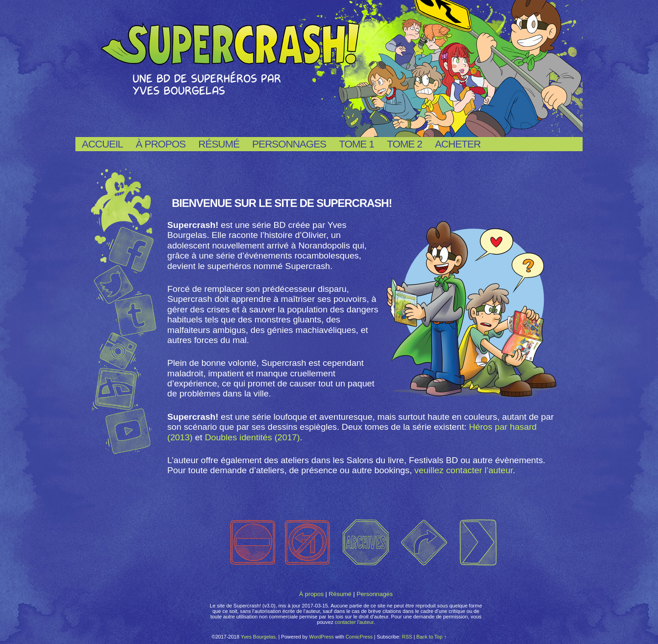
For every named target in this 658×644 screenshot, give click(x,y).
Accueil (102, 144)
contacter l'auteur (354, 622)
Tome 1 (357, 144)
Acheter (458, 144)
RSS (407, 637)
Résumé (219, 144)
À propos (161, 144)
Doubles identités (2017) (252, 437)
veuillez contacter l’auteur (464, 470)
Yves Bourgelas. (259, 637)
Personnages (289, 144)
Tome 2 (405, 144)
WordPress (321, 637)
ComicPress (359, 637)
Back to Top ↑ (431, 637)
